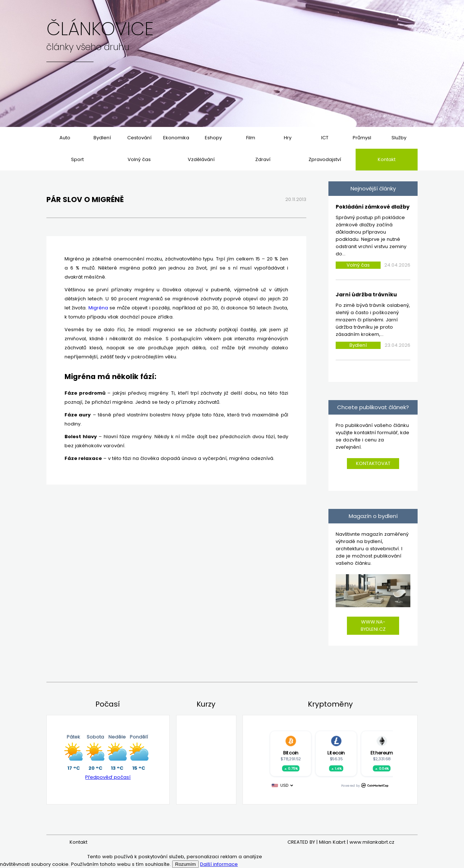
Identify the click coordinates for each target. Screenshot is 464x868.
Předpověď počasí (108, 777)
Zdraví (263, 159)
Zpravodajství (325, 159)
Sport (77, 159)
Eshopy (213, 138)
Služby (399, 138)
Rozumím (185, 864)
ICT (325, 138)
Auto (65, 138)
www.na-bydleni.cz (373, 626)
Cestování (139, 138)
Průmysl (362, 138)
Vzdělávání (201, 159)
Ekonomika (176, 138)
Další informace (219, 864)
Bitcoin (290, 753)
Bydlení (102, 138)
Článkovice (100, 29)
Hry (288, 138)
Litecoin (336, 753)
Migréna (98, 308)
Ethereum (381, 753)
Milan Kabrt (332, 842)
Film (251, 138)
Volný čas (139, 159)
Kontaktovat (373, 463)
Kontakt (387, 159)
